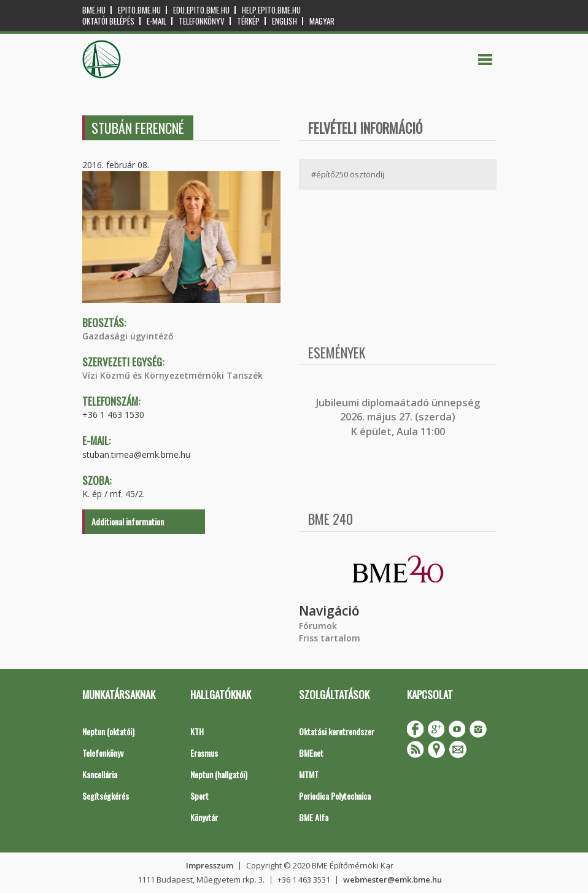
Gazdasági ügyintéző (128, 336)
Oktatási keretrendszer (337, 731)
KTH (197, 731)
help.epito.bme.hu (271, 10)
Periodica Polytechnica (335, 796)
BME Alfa (314, 817)
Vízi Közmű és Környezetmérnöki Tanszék (172, 375)
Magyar (322, 21)
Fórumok (318, 626)
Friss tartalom (330, 638)
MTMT (309, 774)
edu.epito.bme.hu (201, 10)
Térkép (248, 21)
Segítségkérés (106, 796)
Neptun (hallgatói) (219, 774)
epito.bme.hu (139, 10)
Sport (199, 796)
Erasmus (204, 753)
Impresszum (210, 865)
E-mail (157, 21)
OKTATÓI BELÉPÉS (108, 21)
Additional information (128, 521)
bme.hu (94, 10)
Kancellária (100, 774)
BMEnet (311, 753)
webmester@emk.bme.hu (393, 879)
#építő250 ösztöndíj (348, 174)
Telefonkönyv (202, 21)
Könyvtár (204, 817)
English (284, 21)
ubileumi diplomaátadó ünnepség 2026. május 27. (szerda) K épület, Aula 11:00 (399, 417)
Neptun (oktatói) (108, 731)
